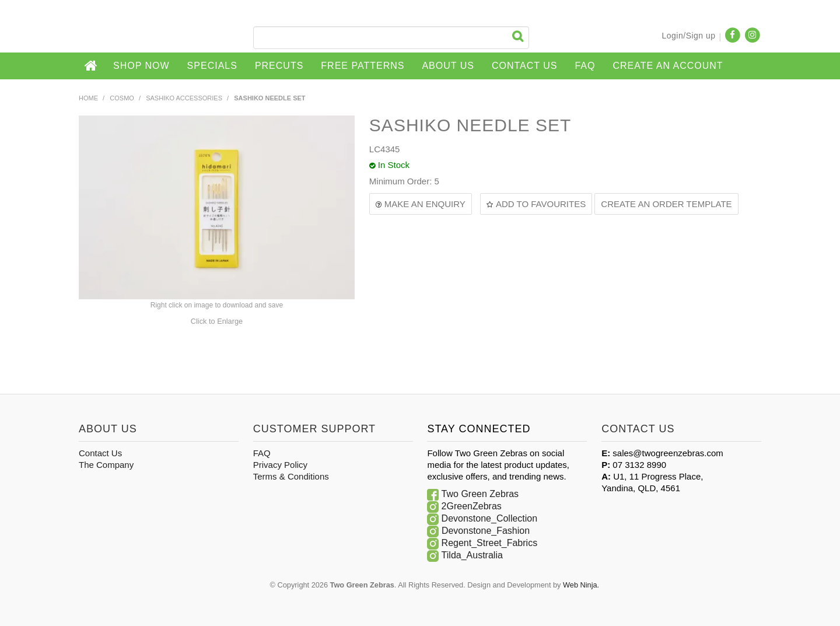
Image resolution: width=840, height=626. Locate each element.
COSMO (122, 98)
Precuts (279, 66)
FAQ (585, 66)
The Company (106, 465)
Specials (212, 66)
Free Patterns (363, 66)
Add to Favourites (541, 204)
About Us (448, 66)
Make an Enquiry (425, 204)
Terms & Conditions (291, 476)
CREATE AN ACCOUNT (668, 66)
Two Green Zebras (480, 494)
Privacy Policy (280, 465)
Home (92, 66)
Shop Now (141, 66)
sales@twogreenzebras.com (668, 453)
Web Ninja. (581, 585)
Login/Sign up (688, 36)
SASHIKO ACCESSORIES (184, 98)
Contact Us (525, 66)
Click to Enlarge (217, 321)
